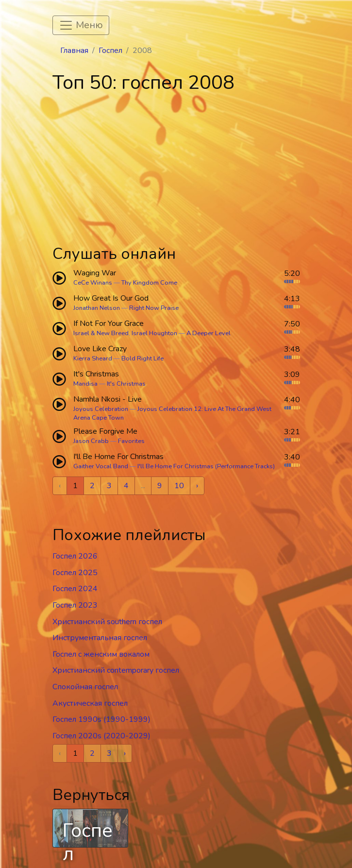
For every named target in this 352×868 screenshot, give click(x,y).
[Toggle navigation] (81, 25)
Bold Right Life (142, 358)
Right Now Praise (154, 308)
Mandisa (85, 384)
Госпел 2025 (75, 573)
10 (179, 486)
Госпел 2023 (75, 605)
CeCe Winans (93, 283)
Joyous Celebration (101, 409)
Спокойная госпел (85, 687)
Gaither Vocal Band (101, 466)
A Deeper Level (209, 333)
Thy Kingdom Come (149, 283)
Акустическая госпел (90, 703)
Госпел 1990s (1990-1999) (101, 719)
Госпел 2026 (75, 556)
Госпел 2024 (75, 589)
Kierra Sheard (93, 358)
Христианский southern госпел (107, 622)
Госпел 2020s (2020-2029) (101, 736)
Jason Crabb (91, 441)
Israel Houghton (154, 333)
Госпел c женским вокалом (101, 654)
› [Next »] (197, 486)
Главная (74, 51)
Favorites (131, 441)
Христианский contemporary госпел (116, 670)
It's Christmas (126, 384)
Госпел (110, 51)
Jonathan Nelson (97, 308)
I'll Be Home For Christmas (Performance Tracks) (206, 466)
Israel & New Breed (101, 333)
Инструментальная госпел (100, 638)
